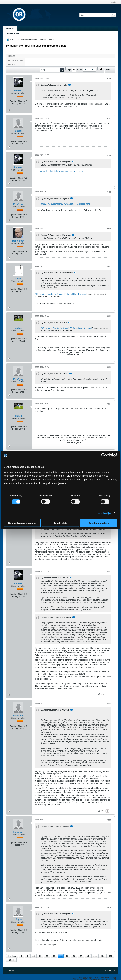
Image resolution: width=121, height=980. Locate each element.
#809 (109, 820)
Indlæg (12, 56)
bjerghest (18, 832)
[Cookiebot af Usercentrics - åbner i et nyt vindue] (104, 455)
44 (33, 956)
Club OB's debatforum (29, 39)
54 (61, 956)
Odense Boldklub (47, 39)
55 (67, 956)
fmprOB (18, 91)
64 (88, 956)
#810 (109, 907)
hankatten (18, 716)
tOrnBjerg (18, 204)
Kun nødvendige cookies (22, 523)
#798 (109, 155)
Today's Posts (13, 33)
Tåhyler (18, 920)
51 (40, 956)
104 (95, 956)
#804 (109, 404)
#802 (109, 316)
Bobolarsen (18, 241)
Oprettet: (14, 101)
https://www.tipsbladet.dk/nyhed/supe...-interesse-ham (59, 171)
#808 (109, 704)
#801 (109, 266)
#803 (109, 367)
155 (111, 956)
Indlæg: (15, 104)
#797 (109, 119)
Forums (10, 29)
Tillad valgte (60, 523)
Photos (12, 64)
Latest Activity (16, 60)
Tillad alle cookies (99, 523)
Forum (14, 39)
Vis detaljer (105, 513)
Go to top (110, 971)
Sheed (18, 131)
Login (113, 2)
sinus (18, 278)
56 (74, 956)
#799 (109, 192)
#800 (109, 229)
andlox (18, 328)
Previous (12, 956)
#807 (109, 572)
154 (103, 956)
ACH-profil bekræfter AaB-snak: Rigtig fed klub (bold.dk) (60, 294)
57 (81, 956)
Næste (11, 960)
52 (47, 956)
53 (54, 956)
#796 (109, 79)
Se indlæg (69, 85)
